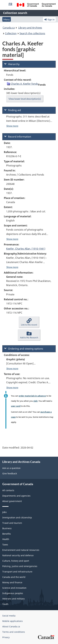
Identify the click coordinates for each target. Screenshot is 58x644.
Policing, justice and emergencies (20, 566)
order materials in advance (32, 396)
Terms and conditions (14, 632)
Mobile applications (13, 621)
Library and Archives (30, 28)
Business (7, 528)
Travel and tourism (12, 523)
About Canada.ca (11, 626)
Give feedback (10, 473)
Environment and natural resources (21, 550)
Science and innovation (14, 588)
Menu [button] (7, 19)
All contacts (8, 490)
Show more (12, 126)
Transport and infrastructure (17, 572)
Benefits (7, 534)
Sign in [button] (49, 19)
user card (16, 406)
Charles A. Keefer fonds (25, 84)
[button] (29, 322)
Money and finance (12, 582)
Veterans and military (13, 599)
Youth (5, 604)
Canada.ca (9, 28)
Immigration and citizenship (17, 518)
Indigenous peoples (13, 593)
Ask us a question (11, 468)
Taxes (5, 545)
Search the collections (32, 33)
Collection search (15, 13)
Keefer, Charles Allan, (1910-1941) (26, 249)
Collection (11, 33)
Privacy (6, 637)
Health (6, 539)
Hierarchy (12, 64)
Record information (18, 137)
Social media (9, 616)
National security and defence (18, 555)
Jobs (4, 512)
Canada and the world (14, 577)
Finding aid (13, 110)
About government (12, 501)
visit (35, 401)
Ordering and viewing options (24, 349)
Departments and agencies (16, 496)
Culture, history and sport (16, 561)
